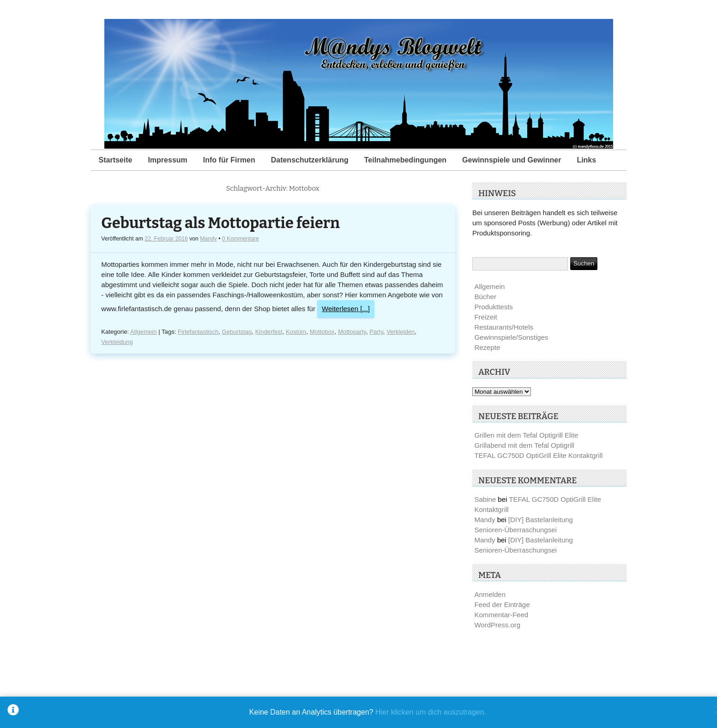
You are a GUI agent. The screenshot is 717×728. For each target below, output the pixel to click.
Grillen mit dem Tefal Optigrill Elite (526, 435)
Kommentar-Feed (501, 615)
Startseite (116, 160)
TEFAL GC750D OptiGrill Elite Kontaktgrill (538, 455)
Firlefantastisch (198, 332)
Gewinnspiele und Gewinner (512, 160)
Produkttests (493, 307)
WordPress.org (497, 625)
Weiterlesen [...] (346, 309)
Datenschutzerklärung (310, 160)
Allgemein (144, 332)
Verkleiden (401, 332)
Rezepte (487, 347)
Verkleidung (117, 342)
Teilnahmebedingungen (405, 160)
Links (586, 160)
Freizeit (485, 317)
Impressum (167, 160)
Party (376, 332)
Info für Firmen (229, 160)
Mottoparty (352, 332)
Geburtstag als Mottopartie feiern (220, 223)
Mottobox (322, 332)
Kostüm (296, 332)
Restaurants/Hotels (504, 327)
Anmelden (490, 594)
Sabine (485, 499)
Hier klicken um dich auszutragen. (431, 712)
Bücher (485, 297)
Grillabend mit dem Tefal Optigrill (524, 445)
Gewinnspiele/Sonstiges (511, 337)
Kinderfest (269, 332)
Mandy (208, 239)
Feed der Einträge (502, 605)
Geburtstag (237, 332)
